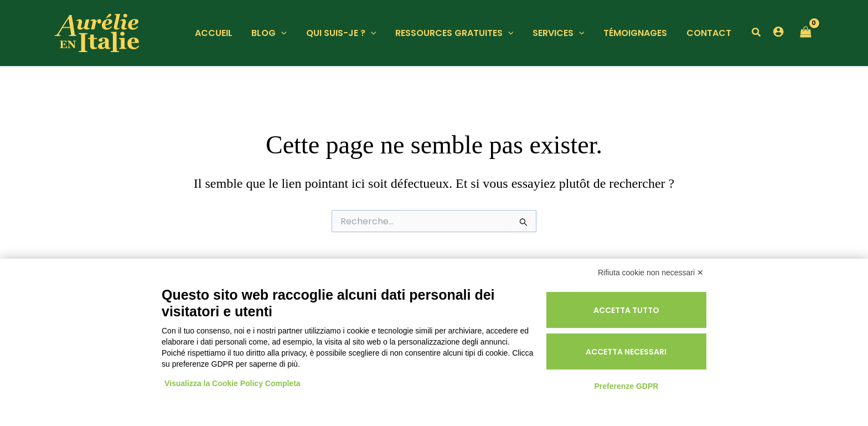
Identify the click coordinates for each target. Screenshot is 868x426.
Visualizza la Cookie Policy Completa (232, 383)
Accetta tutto (626, 310)
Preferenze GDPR (626, 386)
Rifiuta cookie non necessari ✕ (651, 273)
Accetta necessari (626, 352)
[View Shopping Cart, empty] (805, 33)
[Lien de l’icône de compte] (778, 32)
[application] (290, 33)
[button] (757, 34)
